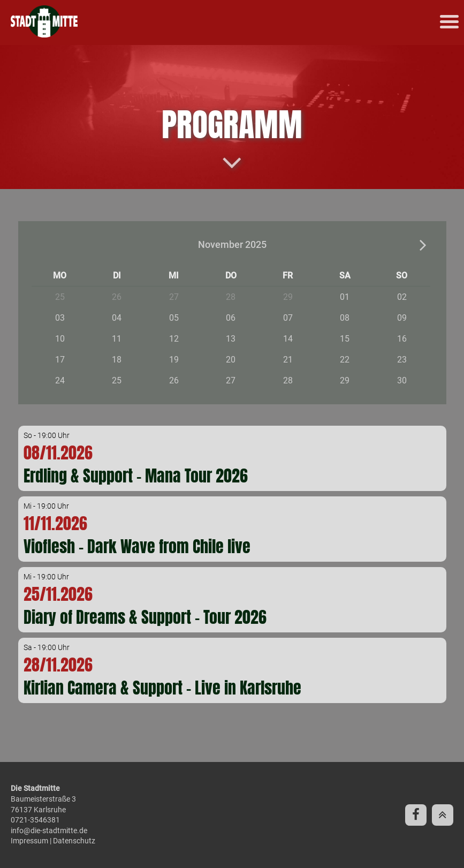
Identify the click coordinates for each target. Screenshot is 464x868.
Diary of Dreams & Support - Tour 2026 (145, 617)
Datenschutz (74, 841)
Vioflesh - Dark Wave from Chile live (137, 546)
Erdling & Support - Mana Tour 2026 (136, 476)
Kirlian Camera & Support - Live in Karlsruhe (162, 688)
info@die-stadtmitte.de (49, 831)
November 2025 (232, 244)
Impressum (29, 841)
